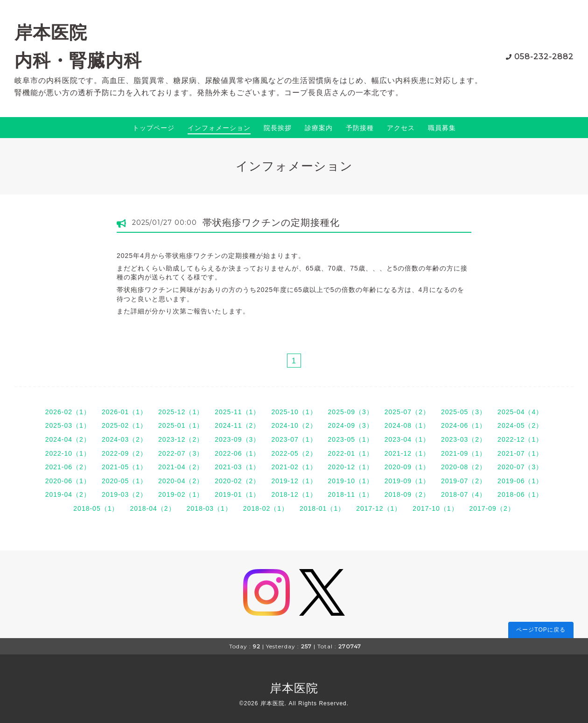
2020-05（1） (124, 481)
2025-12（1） (181, 412)
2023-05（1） (351, 439)
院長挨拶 (278, 128)
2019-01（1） (237, 494)
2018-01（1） (322, 508)
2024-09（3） (351, 425)
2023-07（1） (294, 439)
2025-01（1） (181, 425)
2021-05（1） (124, 467)
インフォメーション (219, 128)
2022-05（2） (294, 453)
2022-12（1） (520, 439)
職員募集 (442, 128)
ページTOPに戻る (541, 630)
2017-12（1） (379, 508)
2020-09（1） (407, 467)
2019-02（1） (181, 494)
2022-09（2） (124, 453)
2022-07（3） (181, 453)
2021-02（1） (294, 467)
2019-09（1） (407, 481)
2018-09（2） (407, 494)
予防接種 (360, 128)
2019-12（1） (294, 481)
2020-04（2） (181, 481)
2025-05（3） (464, 412)
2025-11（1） (237, 412)
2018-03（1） (209, 508)
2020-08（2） (464, 467)
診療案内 (319, 128)
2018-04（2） (152, 508)
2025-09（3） (351, 412)
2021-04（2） (181, 467)
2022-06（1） (237, 453)
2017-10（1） (435, 508)
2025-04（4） (520, 412)
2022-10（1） (68, 453)
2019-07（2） (464, 481)
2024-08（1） (407, 425)
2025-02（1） (124, 425)
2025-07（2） (407, 412)
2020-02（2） (237, 481)
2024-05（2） (520, 425)
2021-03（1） (237, 467)
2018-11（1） (351, 494)
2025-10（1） (294, 412)
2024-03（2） (124, 439)
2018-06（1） (520, 494)
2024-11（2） (237, 425)
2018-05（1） (96, 508)
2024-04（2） (68, 439)
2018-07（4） (464, 494)
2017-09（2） (492, 508)
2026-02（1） (68, 412)
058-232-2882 (544, 57)
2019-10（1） (351, 481)
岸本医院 (294, 688)
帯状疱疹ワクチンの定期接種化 (271, 222)
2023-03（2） (464, 439)
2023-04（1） (407, 439)
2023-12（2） (181, 439)
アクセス (401, 128)
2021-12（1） (407, 453)
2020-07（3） (520, 467)
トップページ (154, 128)
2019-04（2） (68, 494)
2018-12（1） (294, 494)
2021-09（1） (464, 453)
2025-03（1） (68, 425)
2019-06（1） (520, 481)
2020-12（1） (351, 467)
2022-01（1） (351, 453)
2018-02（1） (266, 508)
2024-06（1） (464, 425)
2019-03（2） (124, 494)
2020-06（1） (68, 481)
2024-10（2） (294, 425)
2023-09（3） (237, 439)
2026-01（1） (124, 412)
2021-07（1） (520, 453)
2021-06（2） (68, 467)
